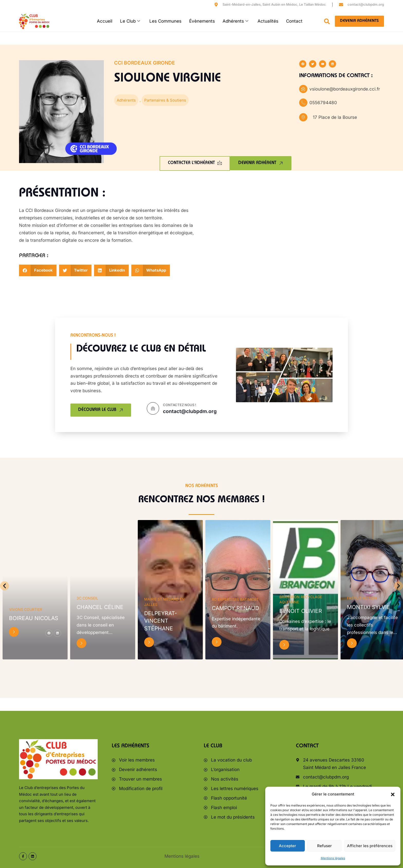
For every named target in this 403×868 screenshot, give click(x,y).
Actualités (268, 21)
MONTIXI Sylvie (369, 607)
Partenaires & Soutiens (165, 100)
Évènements (202, 21)
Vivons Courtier (26, 609)
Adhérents (235, 21)
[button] (393, 794)
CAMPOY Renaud (235, 608)
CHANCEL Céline (100, 607)
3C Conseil (87, 598)
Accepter (287, 846)
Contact (294, 21)
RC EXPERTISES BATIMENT (235, 599)
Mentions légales (333, 858)
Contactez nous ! (180, 405)
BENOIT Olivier (301, 611)
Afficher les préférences (370, 846)
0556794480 (323, 103)
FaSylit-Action (362, 598)
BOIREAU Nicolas (34, 618)
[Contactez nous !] (153, 408)
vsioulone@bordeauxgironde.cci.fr (345, 89)
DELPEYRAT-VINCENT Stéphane (161, 621)
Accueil (105, 21)
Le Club (130, 21)
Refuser (324, 846)
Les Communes (165, 21)
